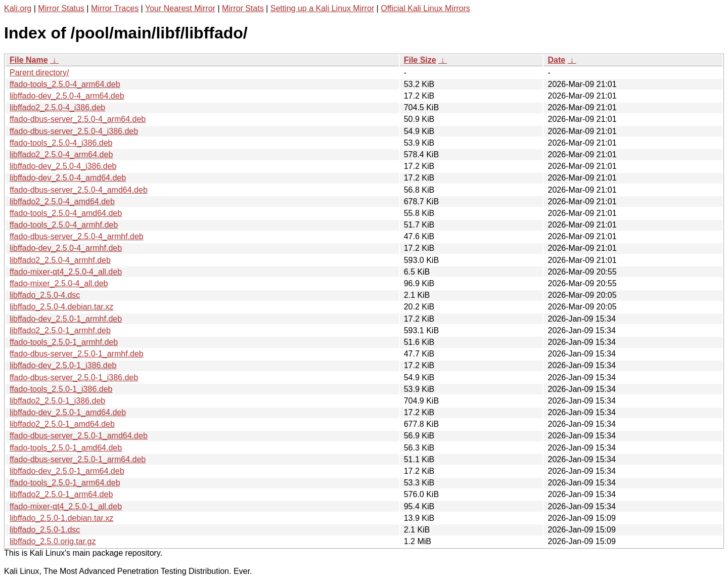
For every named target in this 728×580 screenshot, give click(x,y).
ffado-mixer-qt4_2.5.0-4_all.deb (66, 272)
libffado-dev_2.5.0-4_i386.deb (63, 166)
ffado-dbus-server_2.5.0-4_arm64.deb (78, 119)
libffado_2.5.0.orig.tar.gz (53, 541)
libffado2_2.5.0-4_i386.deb (57, 107)
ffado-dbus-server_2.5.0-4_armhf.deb (77, 236)
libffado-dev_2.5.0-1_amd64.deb (68, 412)
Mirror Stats (243, 8)
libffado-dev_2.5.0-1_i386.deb (63, 365)
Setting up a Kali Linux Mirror (322, 8)
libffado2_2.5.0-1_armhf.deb (60, 330)
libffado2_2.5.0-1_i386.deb (57, 401)
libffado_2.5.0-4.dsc (45, 295)
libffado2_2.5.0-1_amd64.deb (62, 424)
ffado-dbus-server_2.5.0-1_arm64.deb (78, 459)
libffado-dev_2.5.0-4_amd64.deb (68, 178)
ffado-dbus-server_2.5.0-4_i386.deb (74, 131)
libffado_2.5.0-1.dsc (45, 530)
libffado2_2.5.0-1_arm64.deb (61, 494)
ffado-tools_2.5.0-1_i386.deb (61, 389)
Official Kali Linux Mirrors (425, 8)
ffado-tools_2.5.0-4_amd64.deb (66, 213)
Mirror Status (61, 8)
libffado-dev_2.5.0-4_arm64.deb (67, 96)
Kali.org (18, 8)
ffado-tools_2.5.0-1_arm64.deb (65, 483)
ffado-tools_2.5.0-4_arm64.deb (65, 84)
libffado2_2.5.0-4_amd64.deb (62, 202)
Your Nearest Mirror (180, 8)
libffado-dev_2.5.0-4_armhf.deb (66, 248)
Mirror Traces (115, 8)
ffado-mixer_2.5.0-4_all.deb (59, 283)
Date (556, 60)
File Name (29, 60)
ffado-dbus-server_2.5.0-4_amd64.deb (79, 190)
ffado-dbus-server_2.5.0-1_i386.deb (74, 377)
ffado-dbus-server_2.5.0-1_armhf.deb (77, 354)
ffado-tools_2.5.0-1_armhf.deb (64, 342)
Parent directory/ (39, 73)
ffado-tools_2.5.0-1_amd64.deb (66, 448)
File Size (420, 60)
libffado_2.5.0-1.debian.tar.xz (61, 518)
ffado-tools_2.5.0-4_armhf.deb (64, 225)
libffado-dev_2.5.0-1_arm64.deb (67, 471)
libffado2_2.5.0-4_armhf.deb (60, 260)
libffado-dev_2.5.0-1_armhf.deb (66, 319)
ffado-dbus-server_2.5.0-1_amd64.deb (79, 436)
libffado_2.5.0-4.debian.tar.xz (61, 307)
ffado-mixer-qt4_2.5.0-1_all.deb (66, 506)
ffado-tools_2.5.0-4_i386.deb (61, 143)
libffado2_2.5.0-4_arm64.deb (61, 154)
